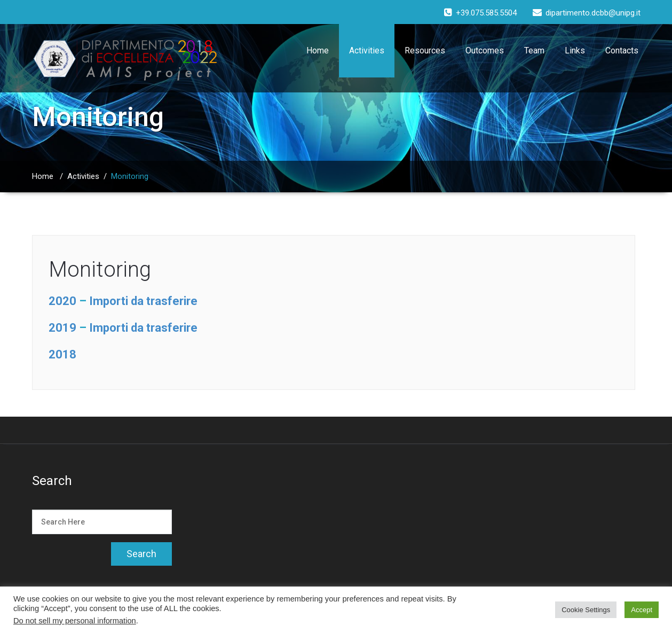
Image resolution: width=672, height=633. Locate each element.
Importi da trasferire (143, 301)
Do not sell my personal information (75, 621)
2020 (62, 301)
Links (575, 50)
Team (534, 50)
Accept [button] (642, 610)
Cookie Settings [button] (586, 610)
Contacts (622, 50)
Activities (367, 50)
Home (318, 50)
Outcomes (485, 50)
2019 (62, 328)
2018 (62, 354)
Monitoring (100, 269)
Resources (425, 50)
